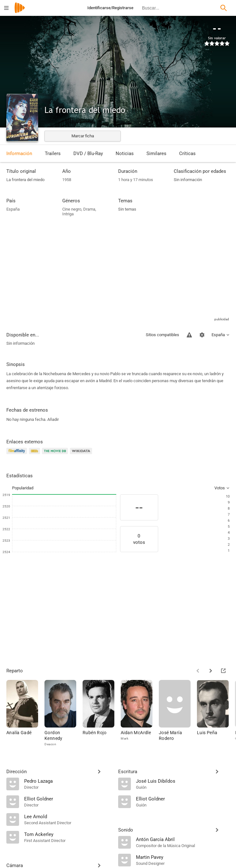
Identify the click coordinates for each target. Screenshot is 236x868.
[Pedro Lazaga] (68, 781)
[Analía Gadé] (25, 713)
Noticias (125, 153)
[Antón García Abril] (183, 839)
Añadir (53, 419)
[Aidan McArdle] (140, 713)
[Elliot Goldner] (68, 799)
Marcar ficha (83, 136)
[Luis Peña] (216, 713)
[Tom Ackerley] (68, 834)
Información (19, 153)
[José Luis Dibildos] (183, 781)
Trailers (53, 153)
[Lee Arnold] (68, 816)
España (13, 209)
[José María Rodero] (178, 713)
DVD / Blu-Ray (88, 153)
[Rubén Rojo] (102, 713)
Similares (156, 153)
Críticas (187, 153)
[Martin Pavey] (183, 857)
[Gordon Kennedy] (64, 713)
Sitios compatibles (162, 335)
